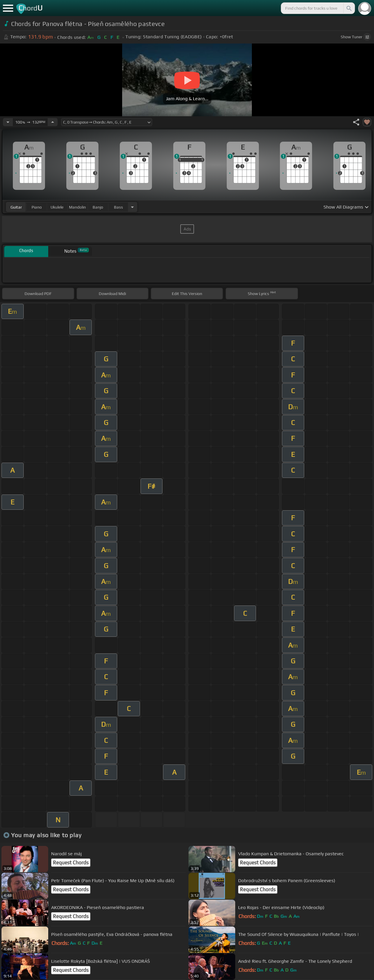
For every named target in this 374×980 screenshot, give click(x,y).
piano (37, 207)
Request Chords (71, 863)
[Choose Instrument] (132, 207)
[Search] (349, 8)
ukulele (57, 207)
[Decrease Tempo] (8, 122)
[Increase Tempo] (53, 122)
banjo (98, 207)
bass (118, 207)
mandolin (77, 207)
